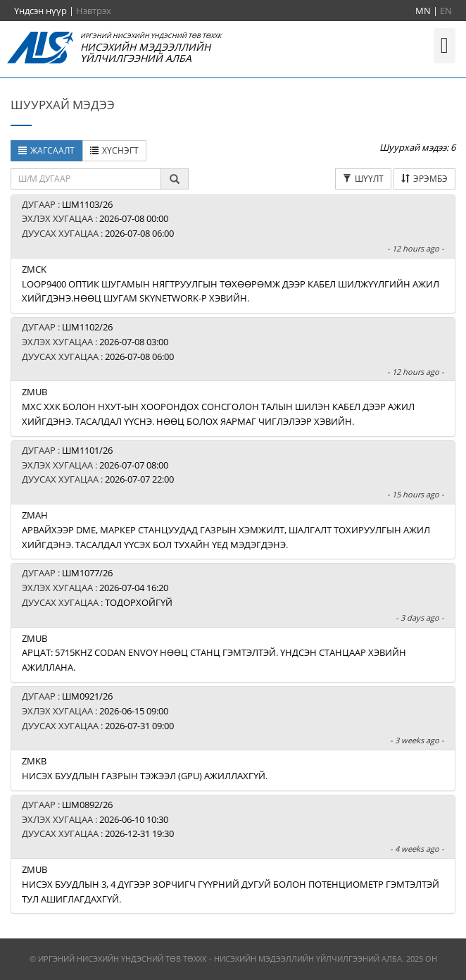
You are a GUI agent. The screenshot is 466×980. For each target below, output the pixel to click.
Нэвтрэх (94, 11)
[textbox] (86, 179)
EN (446, 11)
